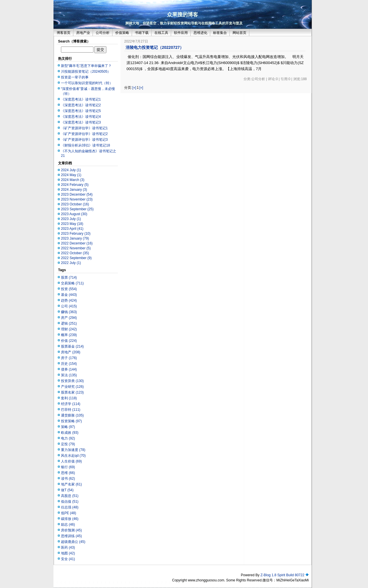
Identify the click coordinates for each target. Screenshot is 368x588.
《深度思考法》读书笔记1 (81, 99)
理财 (69, 329)
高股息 (70, 496)
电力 (68, 438)
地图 (68, 553)
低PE (69, 513)
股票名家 (72, 392)
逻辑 (69, 323)
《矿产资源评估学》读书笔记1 (84, 128)
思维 (68, 473)
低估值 (70, 502)
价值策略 (122, 33)
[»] (141, 88)
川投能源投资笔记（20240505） (86, 72)
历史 (69, 364)
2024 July (71, 170)
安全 (68, 559)
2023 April (72, 229)
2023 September (77, 209)
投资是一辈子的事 (75, 77)
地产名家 (71, 484)
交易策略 (72, 283)
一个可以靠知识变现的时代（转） (87, 83)
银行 (68, 467)
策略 (68, 427)
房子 (69, 358)
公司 (69, 306)
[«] (134, 88)
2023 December (77, 194)
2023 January (75, 238)
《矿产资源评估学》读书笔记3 (84, 140)
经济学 (71, 404)
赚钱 (69, 312)
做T (67, 490)
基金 (69, 295)
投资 (69, 289)
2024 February (75, 185)
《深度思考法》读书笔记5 (81, 111)
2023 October (75, 204)
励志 (68, 525)
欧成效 (70, 433)
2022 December (77, 243)
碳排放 (70, 519)
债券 (69, 369)
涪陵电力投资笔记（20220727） (155, 47)
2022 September (76, 258)
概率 (69, 335)
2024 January (74, 190)
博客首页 (64, 33)
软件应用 (181, 33)
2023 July (71, 219)
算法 (69, 375)
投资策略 (71, 421)
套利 (69, 398)
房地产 (71, 352)
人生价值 (71, 461)
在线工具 (161, 33)
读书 (68, 479)
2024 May (71, 175)
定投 (68, 444)
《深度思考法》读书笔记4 (81, 117)
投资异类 (72, 381)
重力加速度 (73, 450)
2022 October (75, 253)
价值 (69, 341)
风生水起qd (73, 456)
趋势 (69, 300)
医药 (68, 547)
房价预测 (71, 530)
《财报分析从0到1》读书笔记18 (86, 145)
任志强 (70, 507)
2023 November (77, 199)
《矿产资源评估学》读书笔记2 (84, 134)
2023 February (76, 234)
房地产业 (83, 33)
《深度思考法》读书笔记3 (81, 122)
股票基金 (72, 346)
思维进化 (200, 33)
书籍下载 (142, 33)
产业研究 (72, 387)
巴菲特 (71, 410)
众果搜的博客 (183, 15)
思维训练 (71, 536)
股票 (69, 277)
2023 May (72, 224)
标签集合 (220, 33)
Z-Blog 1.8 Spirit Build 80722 (282, 575)
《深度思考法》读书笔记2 (81, 105)
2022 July (71, 263)
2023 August (74, 214)
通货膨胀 (72, 415)
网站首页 (239, 33)
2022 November (76, 248)
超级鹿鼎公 (73, 542)
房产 (69, 318)
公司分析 (103, 33)
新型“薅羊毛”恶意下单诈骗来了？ (86, 66)
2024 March (73, 180)
